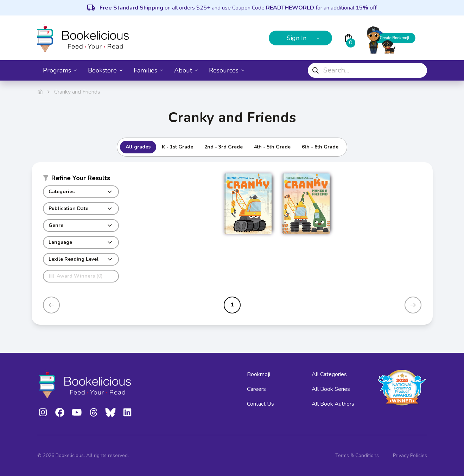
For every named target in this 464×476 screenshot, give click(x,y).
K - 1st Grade (177, 147)
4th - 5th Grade (272, 147)
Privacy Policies (410, 455)
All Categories (329, 374)
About (186, 70)
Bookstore (105, 70)
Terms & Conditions (357, 455)
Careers (256, 389)
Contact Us (260, 404)
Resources (227, 70)
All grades (138, 147)
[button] (81, 179)
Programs (60, 70)
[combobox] (367, 70)
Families (148, 70)
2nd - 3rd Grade (224, 147)
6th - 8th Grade (320, 147)
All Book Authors (333, 404)
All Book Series (331, 389)
